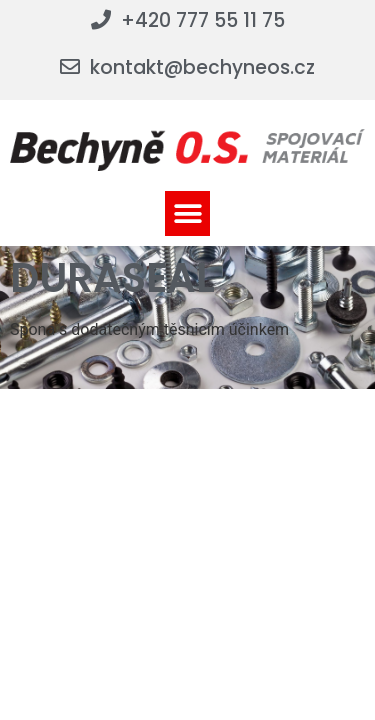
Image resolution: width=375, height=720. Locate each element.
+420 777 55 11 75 (203, 20)
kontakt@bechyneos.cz (202, 67)
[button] (187, 213)
